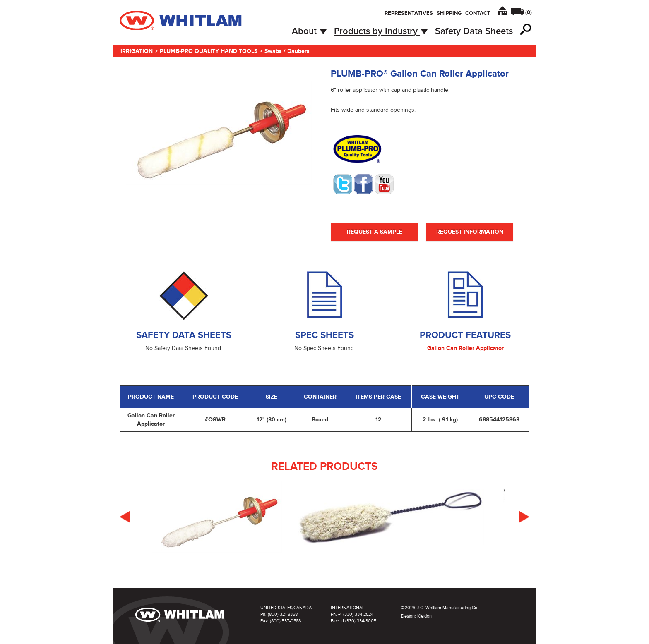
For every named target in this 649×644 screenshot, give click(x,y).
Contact (478, 13)
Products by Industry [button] (381, 31)
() (529, 12)
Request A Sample (375, 232)
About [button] (309, 31)
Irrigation (137, 51)
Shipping (449, 13)
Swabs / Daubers (287, 51)
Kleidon (424, 616)
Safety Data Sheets (474, 31)
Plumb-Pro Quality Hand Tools (209, 51)
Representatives (409, 13)
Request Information (470, 232)
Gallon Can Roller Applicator (465, 348)
